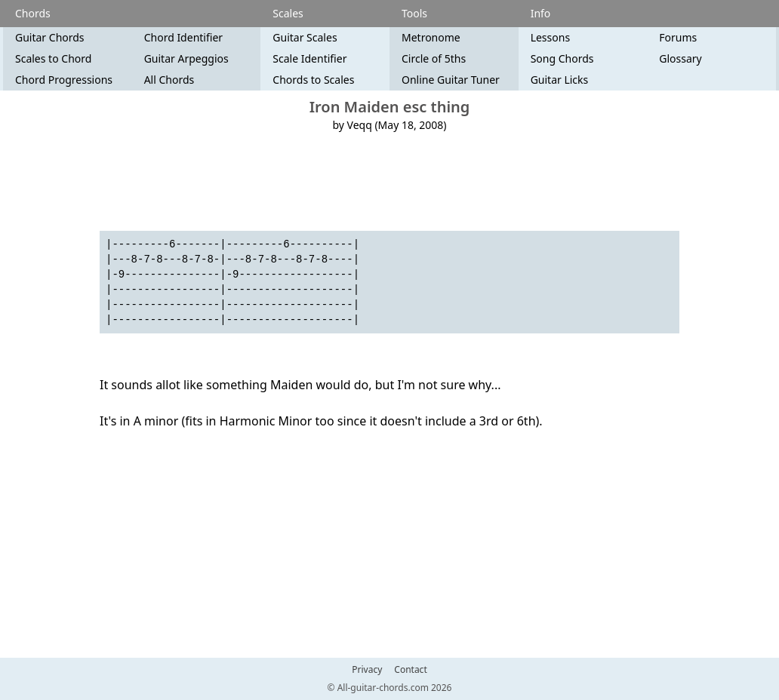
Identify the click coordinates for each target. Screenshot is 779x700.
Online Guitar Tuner (451, 80)
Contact (410, 670)
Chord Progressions (64, 80)
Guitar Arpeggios (186, 58)
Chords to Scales (313, 80)
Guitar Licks (560, 80)
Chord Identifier (183, 37)
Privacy (367, 670)
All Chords (169, 80)
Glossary (680, 58)
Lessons (550, 37)
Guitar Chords (50, 37)
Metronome (431, 37)
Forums (678, 37)
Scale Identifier (309, 58)
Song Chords (562, 58)
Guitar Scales (305, 37)
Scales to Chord (53, 58)
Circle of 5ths (434, 58)
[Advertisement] (389, 182)
